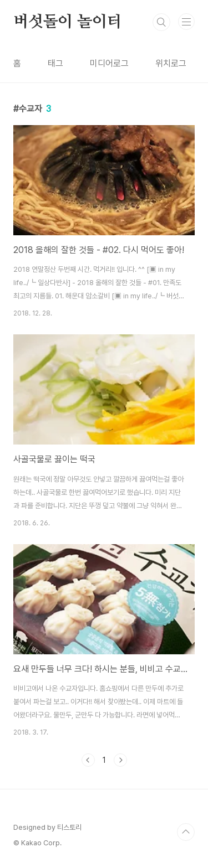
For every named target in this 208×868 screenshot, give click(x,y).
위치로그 (171, 63)
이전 (88, 760)
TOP (186, 832)
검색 (161, 22)
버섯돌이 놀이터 (67, 22)
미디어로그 (109, 63)
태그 (55, 63)
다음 (120, 760)
